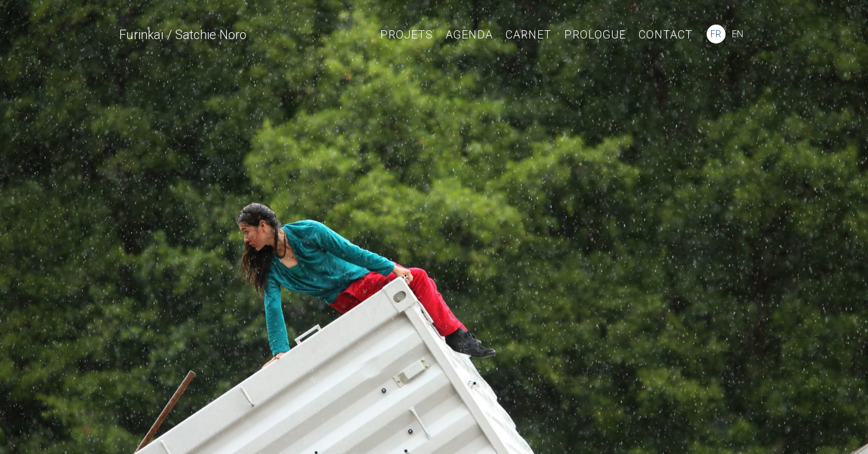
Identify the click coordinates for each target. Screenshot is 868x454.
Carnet (529, 34)
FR (716, 34)
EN (738, 34)
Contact (666, 34)
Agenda (469, 34)
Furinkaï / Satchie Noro (183, 35)
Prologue (595, 34)
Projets (407, 34)
